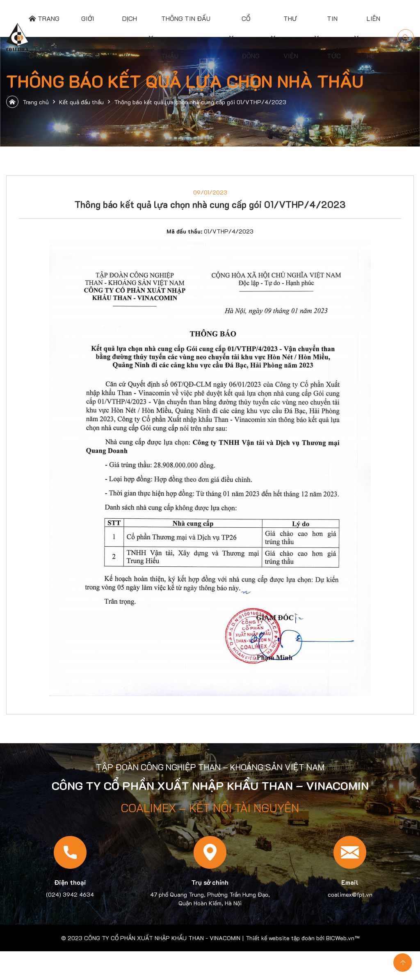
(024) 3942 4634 (70, 894)
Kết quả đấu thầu (81, 102)
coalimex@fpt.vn (350, 894)
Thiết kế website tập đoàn (280, 938)
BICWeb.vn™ (343, 938)
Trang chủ (27, 102)
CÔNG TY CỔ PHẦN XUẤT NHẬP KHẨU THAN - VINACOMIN (162, 938)
